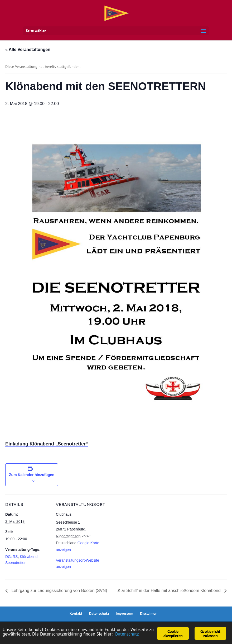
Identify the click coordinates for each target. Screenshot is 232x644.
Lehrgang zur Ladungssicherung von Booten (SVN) (59, 591)
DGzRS (11, 557)
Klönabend (29, 557)
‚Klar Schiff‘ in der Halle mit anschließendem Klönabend (169, 591)
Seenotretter (15, 563)
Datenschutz (99, 613)
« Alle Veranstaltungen (28, 50)
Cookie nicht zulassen (210, 633)
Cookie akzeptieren (173, 633)
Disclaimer (148, 613)
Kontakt (76, 613)
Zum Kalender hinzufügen (32, 475)
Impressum (124, 613)
